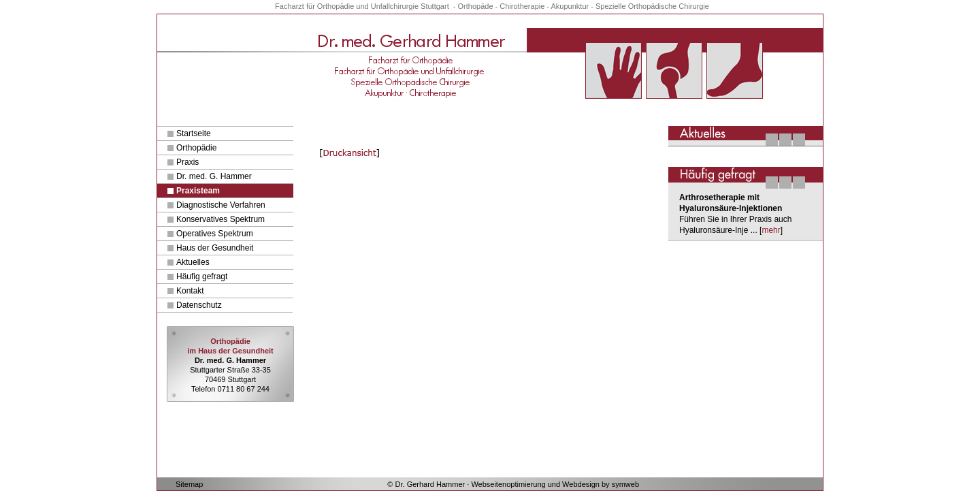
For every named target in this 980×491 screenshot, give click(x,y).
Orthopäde (476, 6)
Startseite (194, 133)
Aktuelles (193, 262)
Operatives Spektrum (215, 234)
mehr (771, 230)
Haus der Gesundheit (215, 248)
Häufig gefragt (202, 276)
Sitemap (189, 484)
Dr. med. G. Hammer (214, 176)
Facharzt (290, 6)
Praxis (187, 162)
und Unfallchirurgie (387, 6)
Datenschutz (199, 305)
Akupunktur (570, 6)
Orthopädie (196, 148)
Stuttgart (435, 6)
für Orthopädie (331, 6)
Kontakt (190, 291)
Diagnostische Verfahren (221, 205)
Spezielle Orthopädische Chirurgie (652, 6)
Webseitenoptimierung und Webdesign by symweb (555, 484)
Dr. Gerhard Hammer (430, 484)
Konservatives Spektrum (220, 219)
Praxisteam (198, 191)
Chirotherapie (522, 6)
